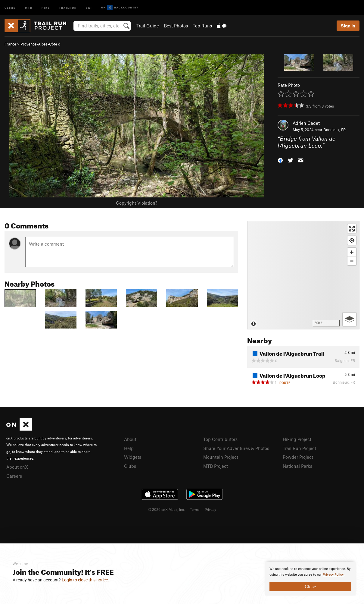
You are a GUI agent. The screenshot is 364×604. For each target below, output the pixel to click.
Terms (195, 509)
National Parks (297, 466)
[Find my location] (352, 240)
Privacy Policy (333, 575)
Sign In (348, 26)
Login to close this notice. (85, 580)
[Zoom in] (352, 252)
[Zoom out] (352, 261)
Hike (46, 7)
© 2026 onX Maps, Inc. (166, 509)
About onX (17, 467)
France (10, 44)
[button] (280, 160)
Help (129, 448)
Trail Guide (148, 26)
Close (310, 587)
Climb (10, 7)
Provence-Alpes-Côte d (40, 44)
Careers (14, 476)
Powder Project (298, 457)
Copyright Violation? (137, 203)
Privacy (210, 509)
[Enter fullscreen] (352, 229)
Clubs (130, 466)
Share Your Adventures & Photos (236, 448)
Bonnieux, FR (334, 130)
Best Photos (176, 26)
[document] (310, 579)
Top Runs (202, 26)
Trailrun (68, 7)
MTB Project (216, 466)
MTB (29, 7)
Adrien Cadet (306, 123)
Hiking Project (297, 439)
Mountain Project (221, 457)
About (130, 439)
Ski (89, 7)
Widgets (133, 457)
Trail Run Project (299, 448)
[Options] (349, 319)
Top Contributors (220, 439)
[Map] (303, 275)
